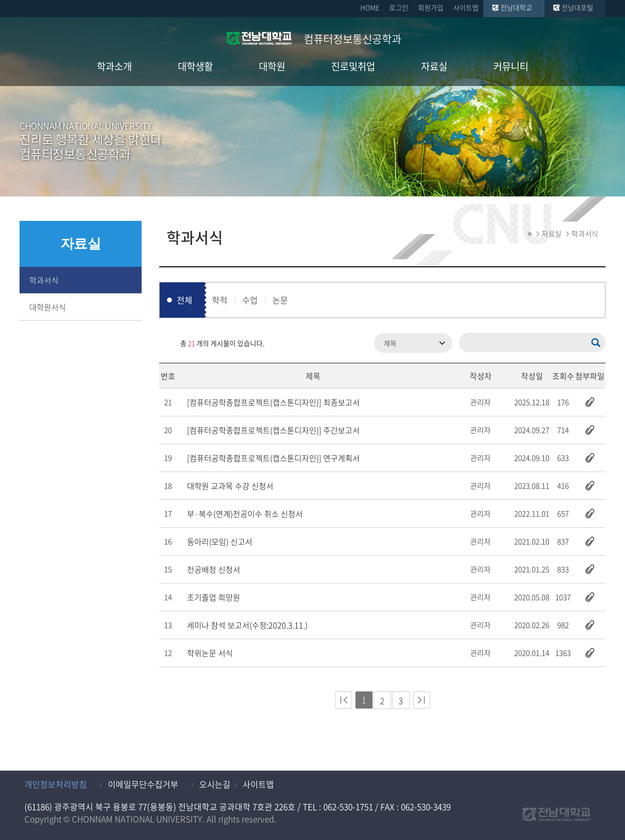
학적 (220, 300)
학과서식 (44, 280)
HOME (370, 7)
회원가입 (431, 7)
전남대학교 (516, 7)
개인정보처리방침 (56, 784)
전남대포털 (577, 7)
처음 (344, 700)
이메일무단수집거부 (143, 784)
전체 (185, 300)
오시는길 (215, 784)
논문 (280, 300)
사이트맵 (466, 7)
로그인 (399, 7)
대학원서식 (48, 307)
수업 (250, 300)
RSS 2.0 (167, 343)
